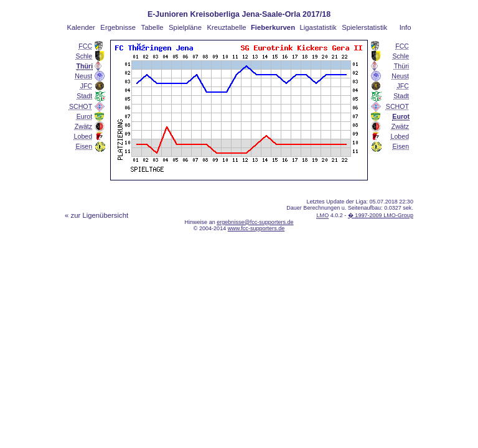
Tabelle (152, 27)
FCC (85, 46)
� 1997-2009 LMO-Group (381, 215)
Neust (83, 76)
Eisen (84, 146)
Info (405, 27)
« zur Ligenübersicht (96, 215)
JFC (87, 86)
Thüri (401, 66)
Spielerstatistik (364, 27)
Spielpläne (185, 27)
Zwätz (83, 126)
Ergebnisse (118, 27)
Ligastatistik (318, 27)
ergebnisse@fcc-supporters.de (255, 222)
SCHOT (81, 106)
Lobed (83, 136)
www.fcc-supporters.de (256, 228)
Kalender (81, 27)
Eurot (84, 116)
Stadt (84, 96)
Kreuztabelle (227, 27)
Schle (84, 56)
